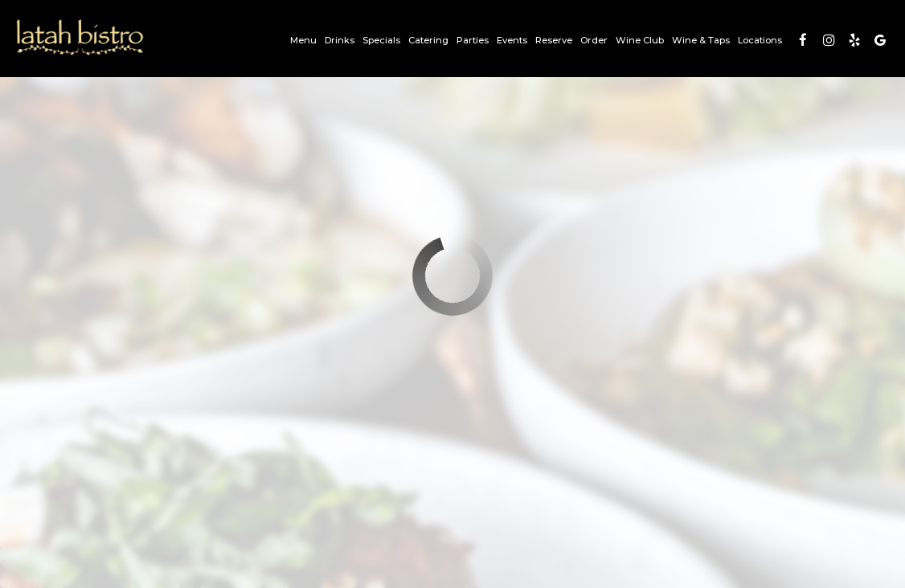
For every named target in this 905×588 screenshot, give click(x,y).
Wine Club (640, 40)
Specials (381, 40)
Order (594, 40)
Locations (760, 40)
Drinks (340, 40)
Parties (473, 40)
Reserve (554, 40)
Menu (303, 40)
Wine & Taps (701, 40)
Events (512, 40)
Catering (428, 40)
